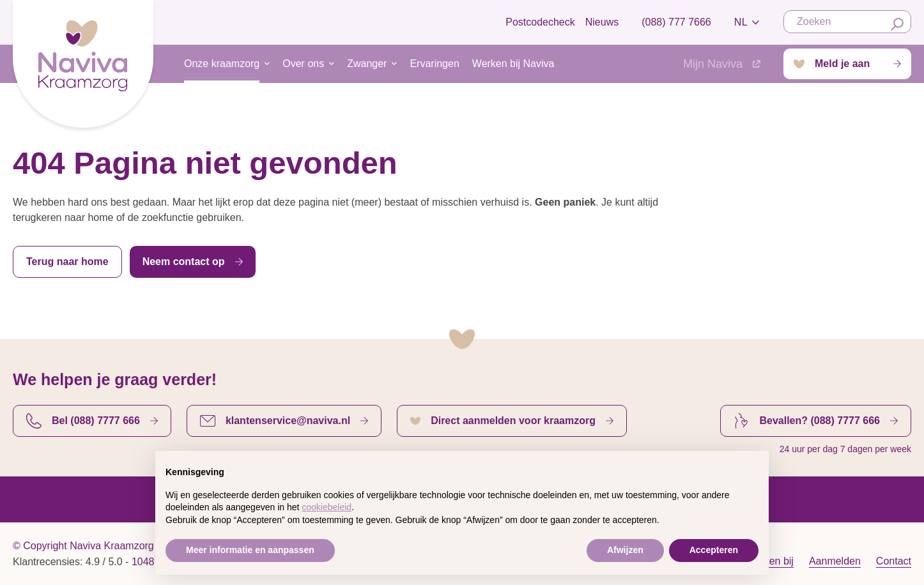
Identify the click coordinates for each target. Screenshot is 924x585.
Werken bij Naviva (513, 64)
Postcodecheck (540, 22)
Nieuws (602, 22)
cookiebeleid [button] (327, 507)
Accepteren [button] (714, 550)
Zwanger (367, 64)
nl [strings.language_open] (749, 22)
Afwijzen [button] (625, 550)
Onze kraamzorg (222, 71)
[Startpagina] (83, 61)
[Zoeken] (897, 24)
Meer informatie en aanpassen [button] (250, 550)
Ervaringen (434, 64)
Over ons (303, 64)
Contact (894, 561)
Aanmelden (835, 561)
